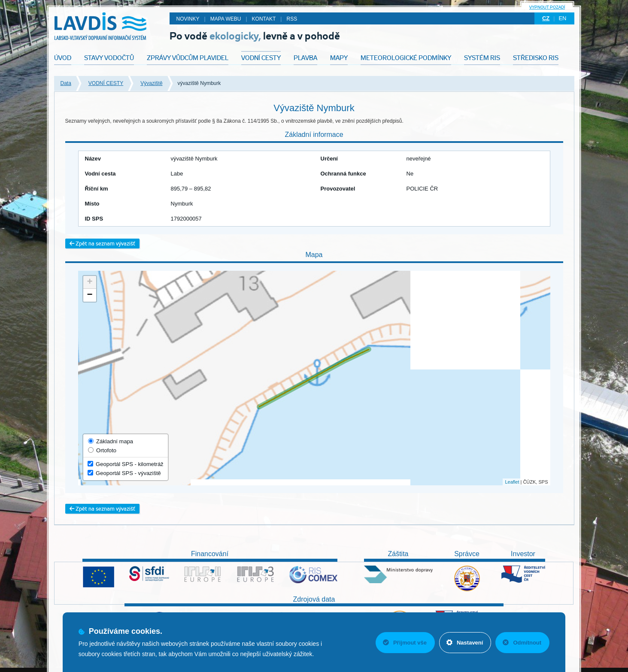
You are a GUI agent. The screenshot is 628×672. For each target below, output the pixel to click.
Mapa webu (226, 19)
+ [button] (89, 282)
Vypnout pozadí (547, 7)
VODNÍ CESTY (106, 83)
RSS (292, 19)
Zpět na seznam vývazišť (102, 244)
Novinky (188, 19)
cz (546, 18)
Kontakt (264, 19)
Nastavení (465, 643)
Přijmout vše (405, 643)
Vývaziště (151, 83)
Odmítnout (522, 643)
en (562, 18)
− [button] (89, 295)
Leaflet (512, 482)
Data (66, 83)
